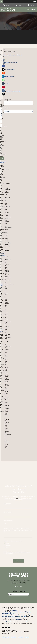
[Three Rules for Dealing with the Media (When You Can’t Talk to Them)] (8, 8)
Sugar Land (8, 621)
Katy (27, 621)
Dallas (19, 615)
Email (20, 5)
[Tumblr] (3, 84)
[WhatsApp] (3, 80)
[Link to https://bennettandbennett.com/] (35, 2)
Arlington (29, 615)
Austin (15, 615)
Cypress (8, 615)
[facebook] (6, 627)
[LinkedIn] (3, 76)
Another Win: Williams (9, 69)
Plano (25, 616)
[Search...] (18, 594)
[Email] (3, 94)
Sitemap (27, 637)
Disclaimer (25, 552)
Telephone (9, 545)
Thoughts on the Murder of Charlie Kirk (13, 55)
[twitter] (9, 627)
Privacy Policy (9, 553)
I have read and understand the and (18, 553)
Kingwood (11, 612)
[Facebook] (3, 66)
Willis (11, 615)
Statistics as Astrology (9, 77)
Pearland (19, 620)
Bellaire (16, 612)
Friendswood (22, 612)
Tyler (22, 616)
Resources (21, 637)
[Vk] (3, 91)
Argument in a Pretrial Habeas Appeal (13, 91)
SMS (7, 547)
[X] (3, 69)
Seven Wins (7, 84)
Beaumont (17, 616)
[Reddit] (3, 73)
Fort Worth (23, 615)
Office (32, 5)
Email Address (8, 512)
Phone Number (8, 520)
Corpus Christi (11, 616)
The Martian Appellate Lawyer (11, 62)
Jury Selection (4, 63)
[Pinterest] (3, 87)
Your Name (7, 504)
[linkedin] (3, 627)
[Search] (9, 594)
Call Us (8, 5)
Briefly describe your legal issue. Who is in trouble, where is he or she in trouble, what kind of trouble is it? (18, 530)
